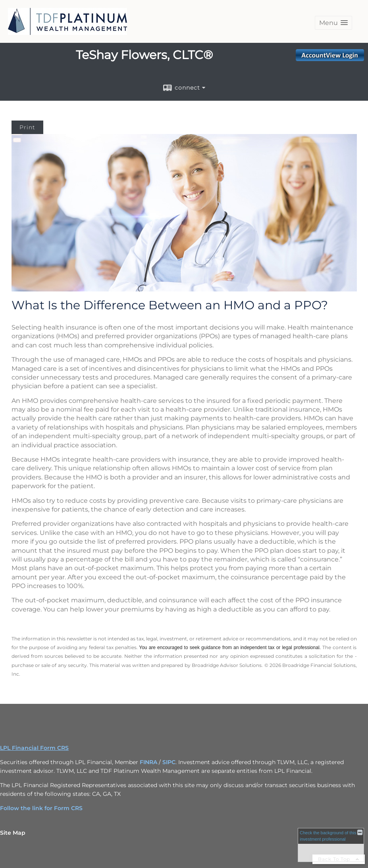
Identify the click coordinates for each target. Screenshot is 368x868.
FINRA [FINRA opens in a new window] (148, 762)
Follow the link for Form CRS (41, 808)
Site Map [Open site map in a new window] (13, 833)
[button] (333, 23)
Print (27, 127)
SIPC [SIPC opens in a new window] (169, 762)
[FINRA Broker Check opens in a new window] (331, 845)
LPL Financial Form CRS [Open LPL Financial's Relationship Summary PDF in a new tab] (34, 748)
